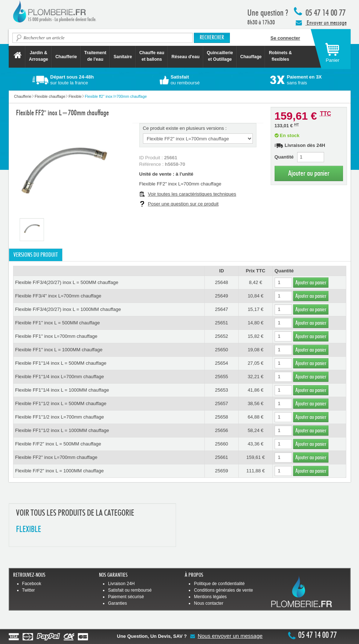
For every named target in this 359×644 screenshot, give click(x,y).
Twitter (29, 590)
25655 (222, 377)
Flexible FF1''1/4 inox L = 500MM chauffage (61, 363)
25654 (222, 363)
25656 (222, 430)
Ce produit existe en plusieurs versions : (185, 128)
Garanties (117, 603)
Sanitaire (123, 57)
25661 (222, 457)
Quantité (284, 157)
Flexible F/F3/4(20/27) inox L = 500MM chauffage (67, 282)
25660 (222, 444)
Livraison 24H (121, 584)
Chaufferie (66, 57)
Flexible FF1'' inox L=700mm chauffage (56, 336)
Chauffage (251, 57)
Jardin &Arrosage (39, 56)
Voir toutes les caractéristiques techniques (192, 194)
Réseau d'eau (186, 57)
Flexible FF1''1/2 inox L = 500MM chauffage (61, 403)
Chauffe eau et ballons (152, 56)
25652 (222, 336)
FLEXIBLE (29, 530)
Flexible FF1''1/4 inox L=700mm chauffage (60, 377)
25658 (222, 417)
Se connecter (286, 38)
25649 (222, 296)
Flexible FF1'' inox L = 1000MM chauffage (59, 350)
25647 (222, 309)
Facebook (32, 584)
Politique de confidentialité (219, 584)
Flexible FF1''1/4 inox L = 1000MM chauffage (62, 390)
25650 (222, 350)
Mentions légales (210, 597)
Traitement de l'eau (95, 56)
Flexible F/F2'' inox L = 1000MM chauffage (60, 471)
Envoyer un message (321, 23)
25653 (222, 390)
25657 (222, 403)
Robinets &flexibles (280, 56)
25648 (222, 282)
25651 (222, 323)
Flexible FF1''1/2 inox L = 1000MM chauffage (62, 430)
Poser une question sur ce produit (183, 204)
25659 (222, 471)
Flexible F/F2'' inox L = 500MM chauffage (58, 444)
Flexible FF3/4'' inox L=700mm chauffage (58, 296)
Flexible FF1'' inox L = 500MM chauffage (58, 323)
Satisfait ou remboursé (130, 590)
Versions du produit (36, 255)
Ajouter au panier (309, 173)
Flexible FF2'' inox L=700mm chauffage (56, 457)
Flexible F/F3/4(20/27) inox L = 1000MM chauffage (68, 309)
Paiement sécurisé (126, 597)
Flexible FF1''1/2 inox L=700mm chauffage (60, 417)
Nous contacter (209, 603)
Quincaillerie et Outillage (220, 56)
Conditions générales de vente (223, 590)
